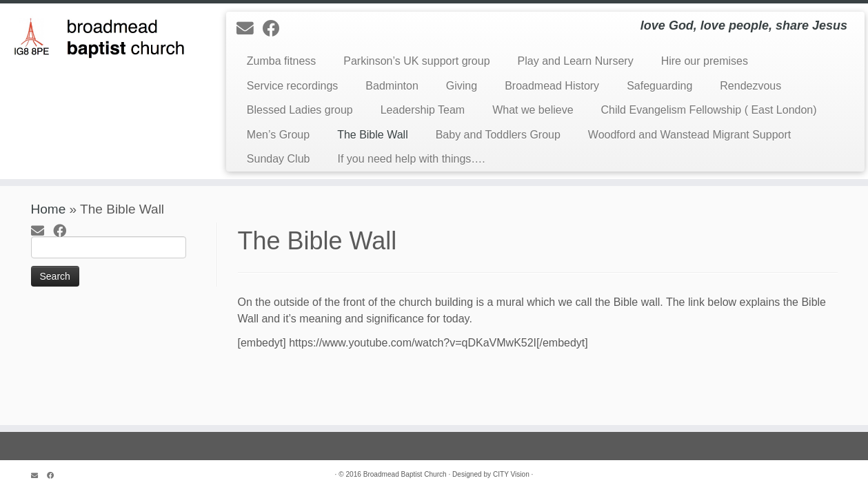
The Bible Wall (373, 135)
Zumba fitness (281, 61)
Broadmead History (552, 86)
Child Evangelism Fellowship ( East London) (709, 110)
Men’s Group (278, 135)
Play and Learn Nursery (576, 61)
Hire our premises (705, 61)
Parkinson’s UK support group (416, 61)
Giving (462, 86)
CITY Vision (511, 474)
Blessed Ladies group (300, 110)
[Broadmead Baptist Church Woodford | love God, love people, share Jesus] (100, 35)
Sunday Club (279, 159)
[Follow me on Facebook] (276, 29)
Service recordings (293, 86)
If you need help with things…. (411, 159)
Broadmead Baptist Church (405, 474)
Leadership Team (423, 110)
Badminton (392, 86)
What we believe (533, 110)
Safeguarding (659, 86)
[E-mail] (250, 29)
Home (49, 209)
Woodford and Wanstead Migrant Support (689, 135)
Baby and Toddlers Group (498, 135)
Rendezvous (750, 86)
